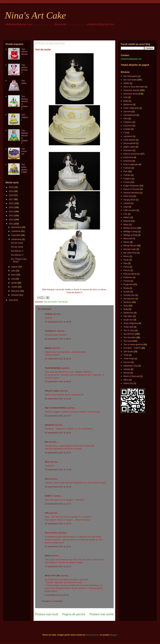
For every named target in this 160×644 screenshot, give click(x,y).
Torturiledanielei (53, 368)
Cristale (127, 129)
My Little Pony (130, 253)
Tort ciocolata (130, 337)
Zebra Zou (128, 383)
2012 (11, 219)
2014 (11, 211)
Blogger (113, 635)
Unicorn (127, 362)
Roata (126, 288)
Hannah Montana (131, 193)
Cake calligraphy (131, 108)
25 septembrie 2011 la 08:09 (58, 322)
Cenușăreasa (130, 115)
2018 (11, 195)
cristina (48, 314)
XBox (126, 380)
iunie (14, 275)
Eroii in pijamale (131, 164)
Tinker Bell (128, 327)
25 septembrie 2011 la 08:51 (58, 339)
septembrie (16, 239)
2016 (11, 203)
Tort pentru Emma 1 (24, 69)
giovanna (49, 425)
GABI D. (49, 496)
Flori (125, 171)
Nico (47, 462)
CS (125, 133)
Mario (126, 224)
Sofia (126, 309)
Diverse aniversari (132, 154)
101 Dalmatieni (130, 76)
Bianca (48, 348)
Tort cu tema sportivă (133, 344)
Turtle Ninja (129, 359)
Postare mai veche (102, 614)
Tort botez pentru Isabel (24, 168)
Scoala (127, 292)
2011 (11, 224)
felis (47, 513)
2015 (11, 207)
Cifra (126, 118)
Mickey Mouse (130, 228)
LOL (125, 214)
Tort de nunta (17, 243)
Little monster (130, 210)
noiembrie (16, 231)
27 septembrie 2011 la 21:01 (58, 546)
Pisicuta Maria (130, 274)
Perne (126, 267)
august (14, 267)
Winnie (127, 373)
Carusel (127, 111)
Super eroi (128, 320)
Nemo (126, 256)
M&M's (126, 217)
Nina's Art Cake (35, 15)
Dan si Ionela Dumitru (56, 408)
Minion (126, 242)
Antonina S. (51, 331)
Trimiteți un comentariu (52, 601)
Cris (47, 479)
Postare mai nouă (47, 614)
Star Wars (128, 316)
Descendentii (129, 143)
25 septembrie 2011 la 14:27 (58, 416)
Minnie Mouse (130, 246)
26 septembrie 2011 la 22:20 (58, 487)
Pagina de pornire (74, 614)
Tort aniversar (24, 151)
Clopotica (128, 122)
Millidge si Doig (130, 231)
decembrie (16, 227)
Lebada (127, 203)
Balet (126, 101)
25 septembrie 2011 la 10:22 (58, 399)
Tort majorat (24, 117)
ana (47, 442)
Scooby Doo (129, 295)
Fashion (127, 168)
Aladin (126, 83)
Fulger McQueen (131, 186)
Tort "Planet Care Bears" (19, 260)
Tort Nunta (63, 302)
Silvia (48, 556)
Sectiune (127, 302)
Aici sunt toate (50, 302)
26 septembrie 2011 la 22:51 (58, 504)
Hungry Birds (129, 200)
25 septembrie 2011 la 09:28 (58, 382)
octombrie (16, 235)
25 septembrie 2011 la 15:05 (58, 433)
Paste (126, 260)
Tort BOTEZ (129, 334)
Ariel (125, 97)
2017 (11, 199)
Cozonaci (128, 126)
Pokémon (128, 277)
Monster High (130, 249)
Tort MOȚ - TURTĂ (132, 348)
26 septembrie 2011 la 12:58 (58, 470)
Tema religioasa (131, 323)
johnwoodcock (92, 635)
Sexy (126, 306)
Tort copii (128, 341)
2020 (11, 187)
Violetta (127, 369)
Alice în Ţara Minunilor (134, 87)
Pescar (127, 270)
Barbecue (128, 104)
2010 (11, 300)
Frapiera (127, 179)
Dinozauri (128, 150)
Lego (126, 207)
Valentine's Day (130, 366)
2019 (11, 191)
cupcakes (128, 136)
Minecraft (128, 239)
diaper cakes (129, 147)
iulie (13, 271)
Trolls (126, 355)
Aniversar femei (131, 94)
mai (13, 279)
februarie (15, 291)
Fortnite (127, 175)
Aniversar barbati (131, 90)
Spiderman (128, 313)
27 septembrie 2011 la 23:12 (58, 566)
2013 (11, 215)
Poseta (127, 281)
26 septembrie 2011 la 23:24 (58, 524)
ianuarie (15, 295)
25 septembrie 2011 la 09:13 (58, 359)
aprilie (14, 283)
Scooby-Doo (129, 299)
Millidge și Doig (130, 235)
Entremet (128, 161)
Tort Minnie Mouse (24, 52)
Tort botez (24, 82)
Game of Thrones (131, 189)
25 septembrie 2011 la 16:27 (58, 453)
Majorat (127, 221)
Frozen (127, 182)
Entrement (128, 157)
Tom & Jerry (129, 330)
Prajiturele (128, 284)
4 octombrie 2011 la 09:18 (57, 595)
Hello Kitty (128, 196)
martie (14, 287)
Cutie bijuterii (129, 140)
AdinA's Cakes (52, 391)
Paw (125, 263)
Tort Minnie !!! (17, 251)
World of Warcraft (131, 376)
